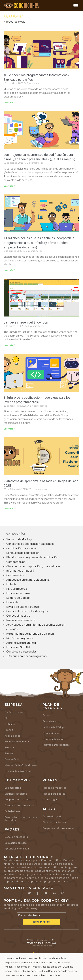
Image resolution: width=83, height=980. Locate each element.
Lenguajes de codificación (23, 553)
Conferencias (15, 575)
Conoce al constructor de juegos (27, 611)
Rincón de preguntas (20, 638)
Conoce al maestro (18, 616)
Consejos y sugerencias (22, 652)
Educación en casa (18, 593)
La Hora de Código (18, 598)
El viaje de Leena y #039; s (23, 607)
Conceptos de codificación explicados (30, 544)
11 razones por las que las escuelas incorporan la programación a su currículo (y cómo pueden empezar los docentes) (39, 243)
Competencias (16, 562)
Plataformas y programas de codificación (32, 557)
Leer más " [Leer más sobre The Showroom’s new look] (9, 345)
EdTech (11, 584)
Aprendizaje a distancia (21, 643)
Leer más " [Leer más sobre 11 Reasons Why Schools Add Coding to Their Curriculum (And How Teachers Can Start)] (9, 270)
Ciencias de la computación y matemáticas (33, 566)
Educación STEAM (18, 647)
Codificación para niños (21, 548)
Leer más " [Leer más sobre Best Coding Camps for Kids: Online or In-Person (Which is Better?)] (9, 186)
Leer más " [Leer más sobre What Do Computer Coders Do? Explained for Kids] (9, 102)
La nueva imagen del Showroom (26, 322)
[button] (76, 6)
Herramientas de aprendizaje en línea (30, 634)
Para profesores (17, 589)
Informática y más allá (20, 571)
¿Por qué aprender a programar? (27, 656)
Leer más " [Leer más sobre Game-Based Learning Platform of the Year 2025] (9, 509)
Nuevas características (21, 620)
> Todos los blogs (14, 22)
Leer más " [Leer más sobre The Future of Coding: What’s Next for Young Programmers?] (9, 429)
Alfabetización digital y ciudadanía (28, 580)
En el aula (12, 602)
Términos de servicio (41, 946)
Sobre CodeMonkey (19, 539)
